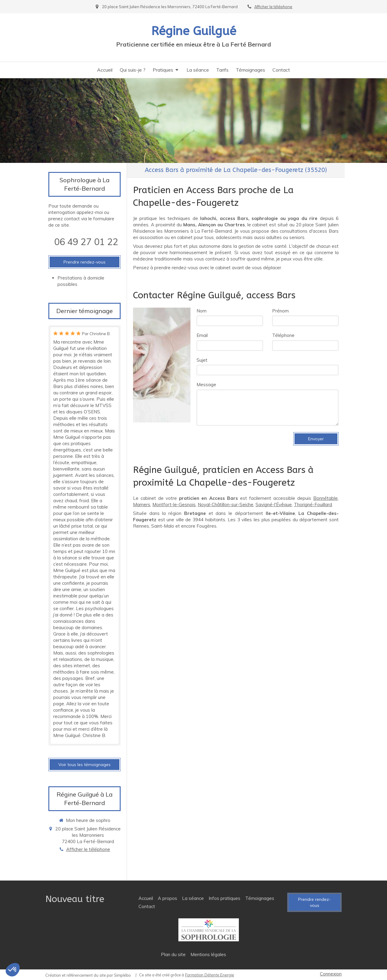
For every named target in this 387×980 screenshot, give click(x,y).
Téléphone (283, 335)
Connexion (331, 974)
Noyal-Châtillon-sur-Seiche (226, 505)
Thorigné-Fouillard (313, 505)
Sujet (202, 360)
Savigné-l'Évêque (274, 505)
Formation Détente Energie (210, 975)
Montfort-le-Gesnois (174, 505)
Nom (202, 311)
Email (202, 335)
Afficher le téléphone (273, 7)
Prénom (280, 311)
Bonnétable (325, 498)
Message (206, 385)
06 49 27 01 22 (86, 242)
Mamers (142, 505)
